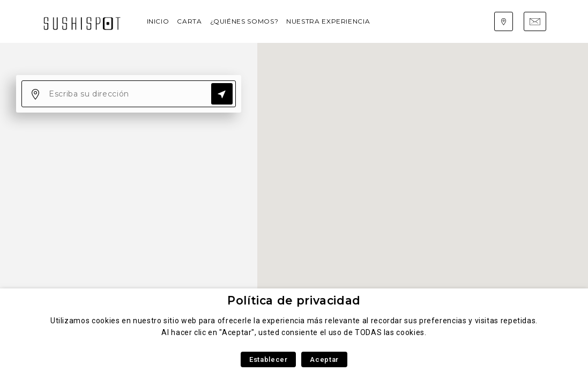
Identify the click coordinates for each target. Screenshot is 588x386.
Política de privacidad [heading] (294, 300)
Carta (189, 21)
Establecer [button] (268, 359)
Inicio (158, 21)
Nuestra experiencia (328, 21)
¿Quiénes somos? (244, 21)
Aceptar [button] (324, 359)
